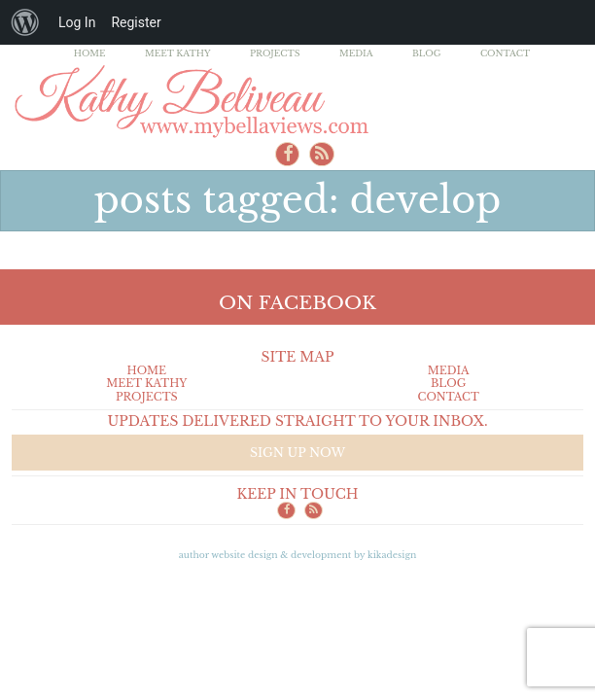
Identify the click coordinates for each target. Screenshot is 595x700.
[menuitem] (25, 22)
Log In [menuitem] (77, 22)
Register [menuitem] (136, 22)
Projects (275, 53)
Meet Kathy (178, 53)
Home (90, 53)
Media (356, 53)
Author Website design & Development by (298, 555)
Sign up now (297, 453)
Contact (505, 53)
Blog (427, 53)
